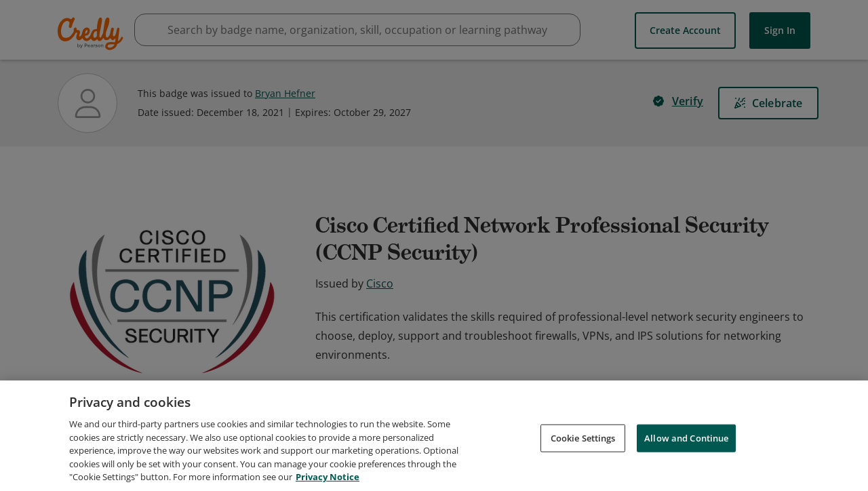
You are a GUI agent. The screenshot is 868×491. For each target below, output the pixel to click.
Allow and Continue (686, 437)
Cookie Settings (583, 437)
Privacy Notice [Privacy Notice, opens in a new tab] (328, 477)
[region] (434, 436)
